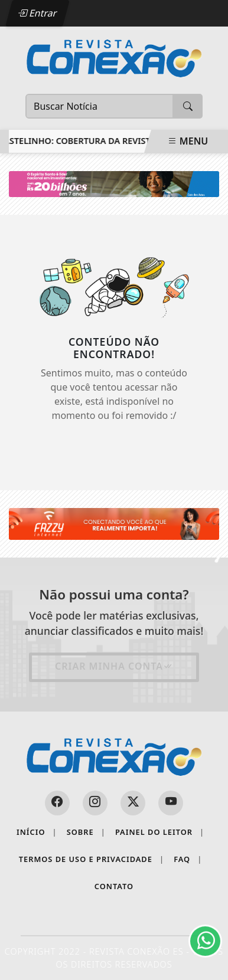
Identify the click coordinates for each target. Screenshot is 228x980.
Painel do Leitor (160, 832)
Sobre (86, 832)
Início (37, 832)
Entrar (37, 13)
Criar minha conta (114, 666)
